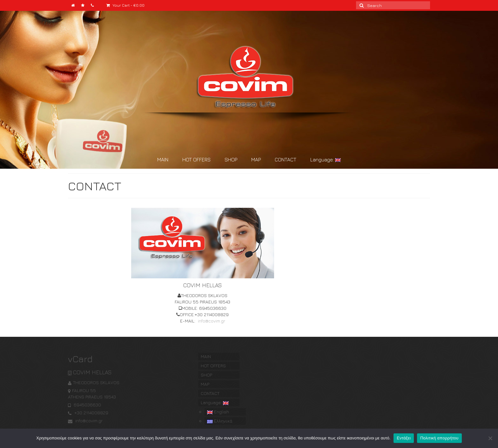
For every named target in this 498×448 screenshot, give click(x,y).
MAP (256, 160)
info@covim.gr (211, 321)
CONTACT (286, 160)
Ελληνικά (220, 421)
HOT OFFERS (196, 160)
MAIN (163, 160)
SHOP (231, 160)
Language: (326, 160)
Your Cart (125, 5)
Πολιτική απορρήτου (439, 438)
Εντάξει (404, 438)
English (218, 412)
